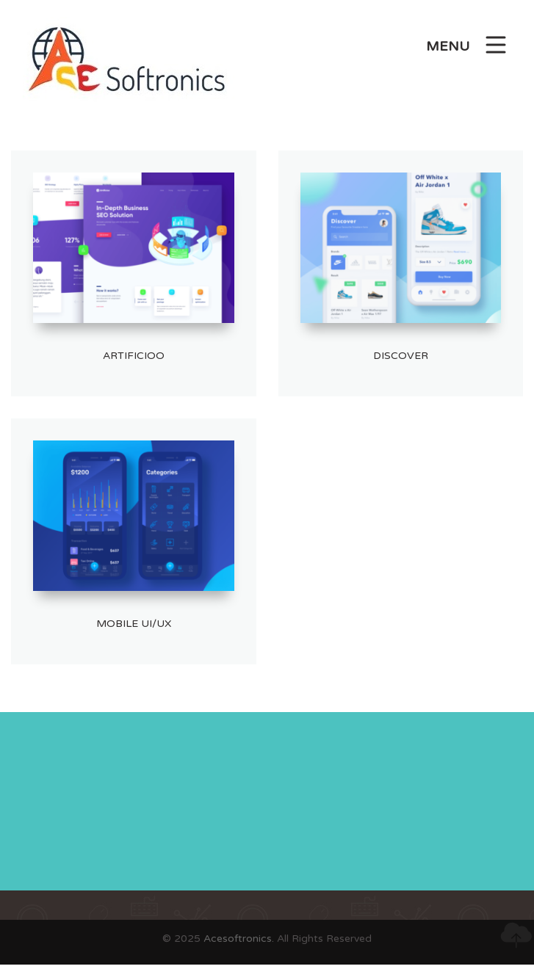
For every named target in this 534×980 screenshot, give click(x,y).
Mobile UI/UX (134, 624)
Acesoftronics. (239, 939)
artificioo (134, 356)
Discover (401, 356)
